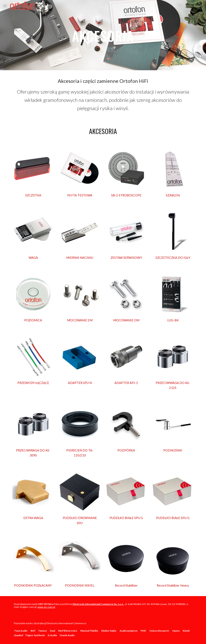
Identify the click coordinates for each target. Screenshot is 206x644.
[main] (103, 35)
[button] (5, 6)
